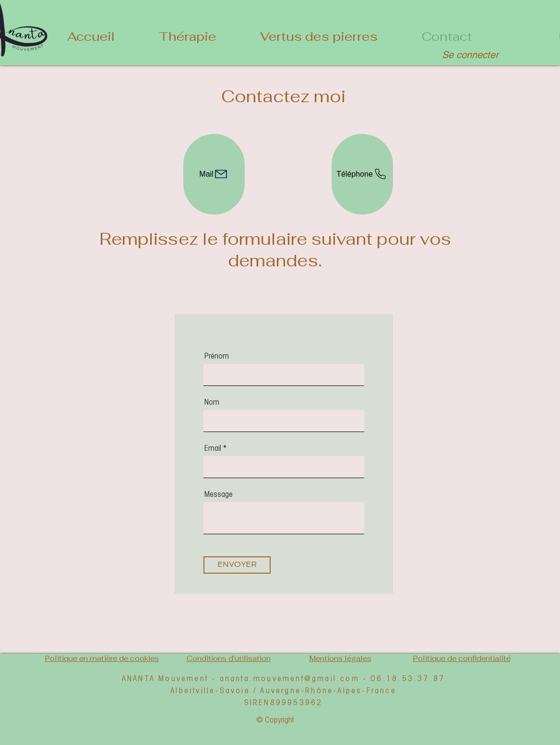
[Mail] (214, 174)
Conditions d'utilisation (229, 658)
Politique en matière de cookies (102, 658)
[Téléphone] (362, 174)
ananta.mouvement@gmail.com (290, 678)
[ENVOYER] (237, 565)
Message (219, 494)
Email (213, 448)
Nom (212, 402)
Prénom (217, 356)
